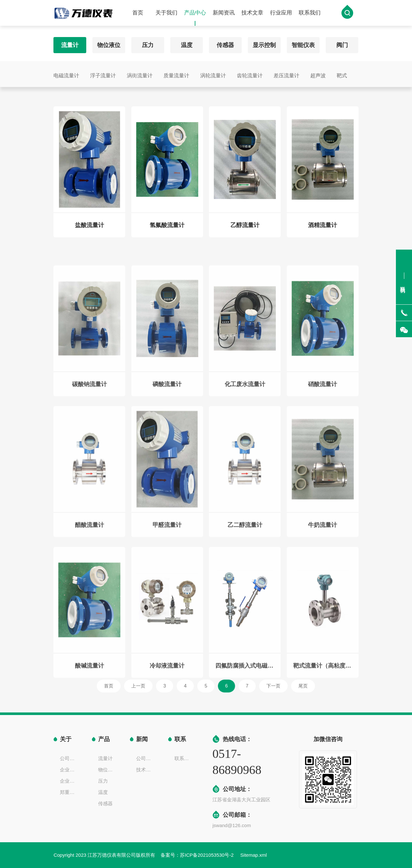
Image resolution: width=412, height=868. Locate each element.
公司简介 (69, 758)
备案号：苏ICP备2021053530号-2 (198, 855)
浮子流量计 (103, 74)
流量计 (70, 43)
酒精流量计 (323, 229)
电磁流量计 (66, 74)
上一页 (157, 686)
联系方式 (184, 758)
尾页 (277, 686)
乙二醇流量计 (245, 570)
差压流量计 (286, 74)
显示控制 (264, 43)
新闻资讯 (224, 13)
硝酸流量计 (323, 430)
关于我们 (166, 13)
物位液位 (109, 43)
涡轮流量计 (213, 74)
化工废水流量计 (245, 430)
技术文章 (252, 13)
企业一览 (69, 781)
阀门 (342, 43)
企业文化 (69, 770)
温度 (187, 43)
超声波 (318, 74)
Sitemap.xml (254, 855)
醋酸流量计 (89, 570)
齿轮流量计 (250, 74)
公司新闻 (145, 758)
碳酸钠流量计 (89, 430)
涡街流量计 (140, 74)
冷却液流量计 (167, 711)
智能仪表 (303, 43)
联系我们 (310, 13)
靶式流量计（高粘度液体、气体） (323, 711)
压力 (148, 43)
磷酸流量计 (167, 430)
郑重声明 (69, 792)
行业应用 (281, 13)
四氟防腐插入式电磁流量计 (245, 711)
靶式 (342, 74)
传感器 (225, 43)
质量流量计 (176, 74)
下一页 (255, 686)
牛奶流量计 (323, 570)
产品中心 (195, 18)
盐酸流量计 (89, 229)
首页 (138, 13)
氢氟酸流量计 (167, 229)
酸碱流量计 (89, 711)
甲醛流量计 (167, 570)
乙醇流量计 (245, 229)
